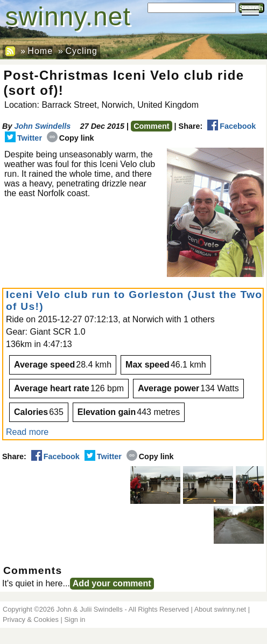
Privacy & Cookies (31, 619)
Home (40, 51)
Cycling (81, 51)
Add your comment (112, 583)
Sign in (75, 619)
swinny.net (68, 16)
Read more (27, 432)
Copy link (71, 138)
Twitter (23, 138)
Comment (151, 126)
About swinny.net (220, 609)
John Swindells (42, 126)
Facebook (231, 126)
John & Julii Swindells (90, 609)
